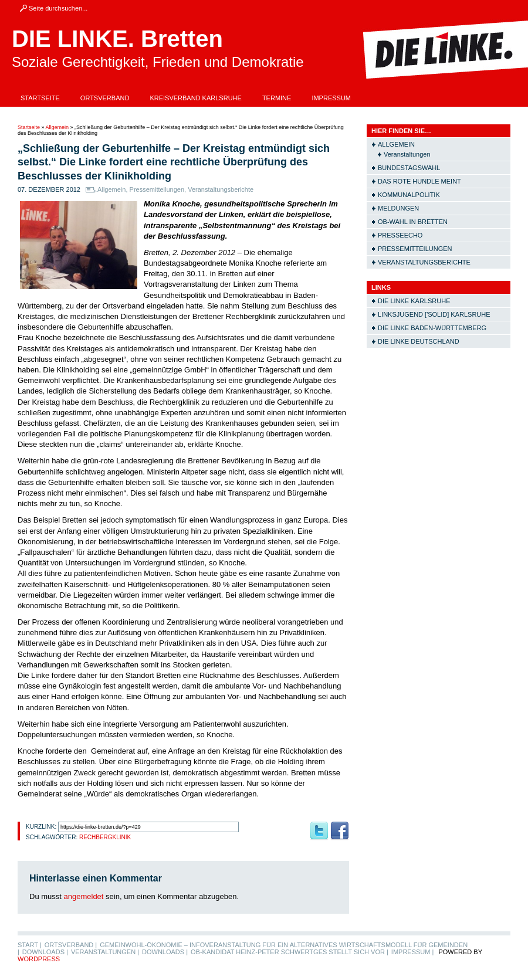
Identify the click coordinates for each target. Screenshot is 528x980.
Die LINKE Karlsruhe (414, 301)
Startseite (40, 98)
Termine (277, 98)
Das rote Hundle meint (419, 181)
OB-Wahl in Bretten (413, 222)
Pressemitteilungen (157, 189)
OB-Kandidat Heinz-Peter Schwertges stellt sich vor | (290, 952)
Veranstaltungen (407, 154)
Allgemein (57, 127)
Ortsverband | (71, 945)
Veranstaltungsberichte (221, 189)
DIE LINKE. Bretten (117, 39)
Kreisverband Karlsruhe (196, 98)
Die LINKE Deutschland (419, 341)
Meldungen (398, 208)
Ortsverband (105, 98)
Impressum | (413, 952)
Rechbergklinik (105, 837)
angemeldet (84, 896)
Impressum (331, 98)
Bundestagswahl (409, 168)
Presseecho (400, 235)
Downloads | (45, 952)
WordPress (39, 959)
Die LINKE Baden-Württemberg (432, 328)
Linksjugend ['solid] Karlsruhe (434, 314)
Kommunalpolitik (409, 195)
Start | (30, 945)
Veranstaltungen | (105, 952)
